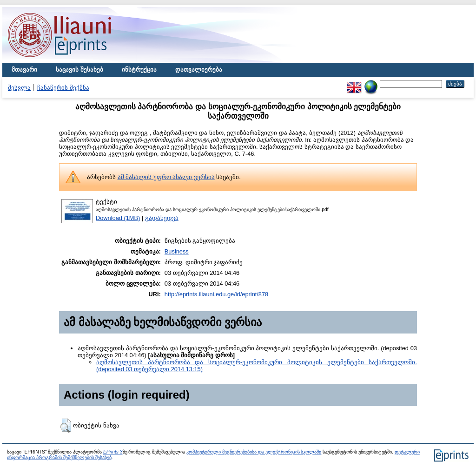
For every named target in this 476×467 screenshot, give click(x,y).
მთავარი (24, 70)
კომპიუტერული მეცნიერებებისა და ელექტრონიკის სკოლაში (254, 452)
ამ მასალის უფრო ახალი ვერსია (166, 177)
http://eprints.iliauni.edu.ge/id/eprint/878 (216, 294)
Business (177, 251)
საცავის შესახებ (79, 70)
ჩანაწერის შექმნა (63, 88)
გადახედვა (162, 218)
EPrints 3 (113, 452)
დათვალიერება (199, 70)
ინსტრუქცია (139, 70)
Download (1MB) (118, 218)
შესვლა (19, 88)
